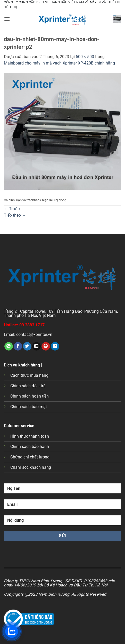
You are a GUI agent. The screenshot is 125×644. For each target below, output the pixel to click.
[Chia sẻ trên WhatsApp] (9, 346)
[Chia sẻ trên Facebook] (18, 346)
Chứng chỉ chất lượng (30, 457)
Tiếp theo (15, 215)
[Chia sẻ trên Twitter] (27, 346)
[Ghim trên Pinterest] (46, 346)
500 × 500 (85, 57)
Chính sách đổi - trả (28, 386)
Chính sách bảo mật (29, 407)
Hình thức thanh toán (30, 436)
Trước (12, 209)
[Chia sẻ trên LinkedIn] (55, 346)
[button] (7, 19)
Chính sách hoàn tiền (30, 396)
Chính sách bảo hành (30, 447)
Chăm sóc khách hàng (31, 467)
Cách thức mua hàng (29, 375)
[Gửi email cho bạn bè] (36, 346)
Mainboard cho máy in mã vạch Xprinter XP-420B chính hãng (59, 63)
